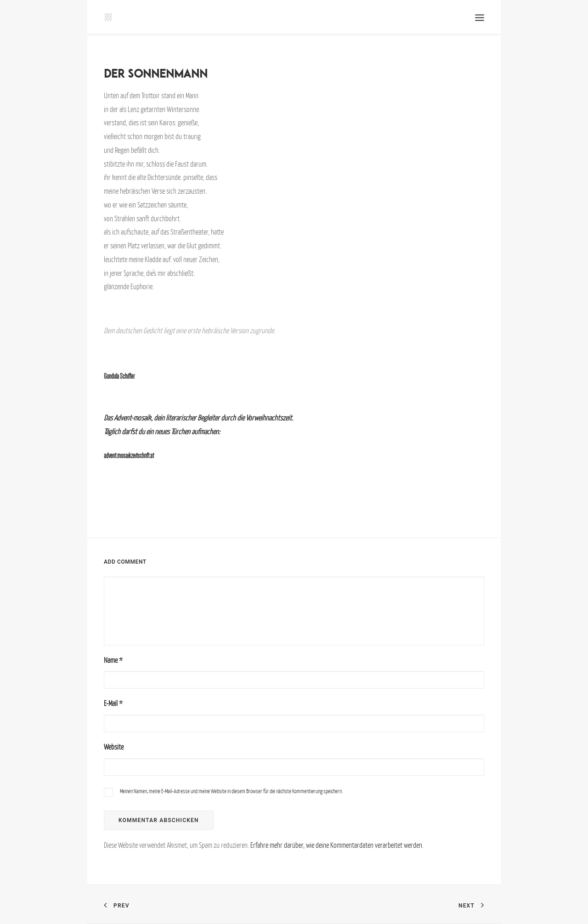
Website (114, 747)
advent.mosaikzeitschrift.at (129, 456)
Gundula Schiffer (119, 376)
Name (113, 660)
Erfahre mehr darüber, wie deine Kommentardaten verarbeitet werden (336, 845)
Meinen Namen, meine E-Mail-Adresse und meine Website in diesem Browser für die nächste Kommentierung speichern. (231, 791)
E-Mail (113, 703)
